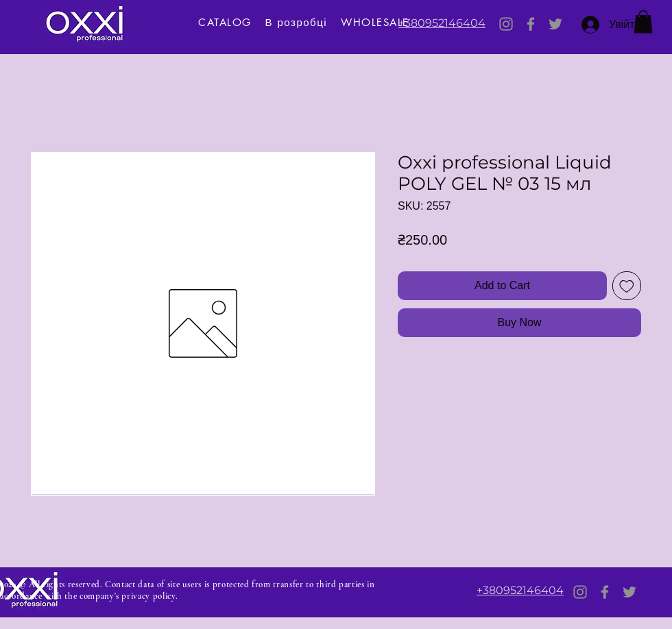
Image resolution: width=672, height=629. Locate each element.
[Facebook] (531, 24)
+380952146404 (442, 23)
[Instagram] (506, 24)
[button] (643, 22)
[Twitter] (555, 24)
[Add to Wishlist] (627, 286)
